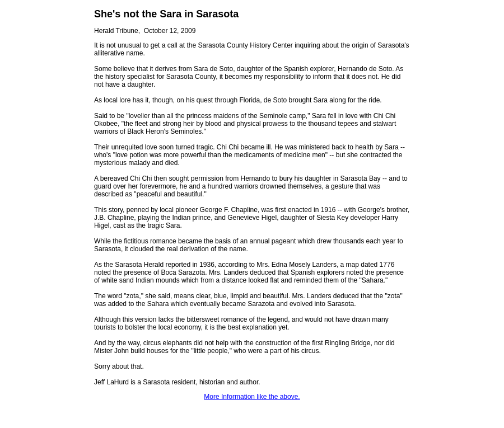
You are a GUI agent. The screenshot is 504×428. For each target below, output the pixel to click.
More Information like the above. (252, 397)
